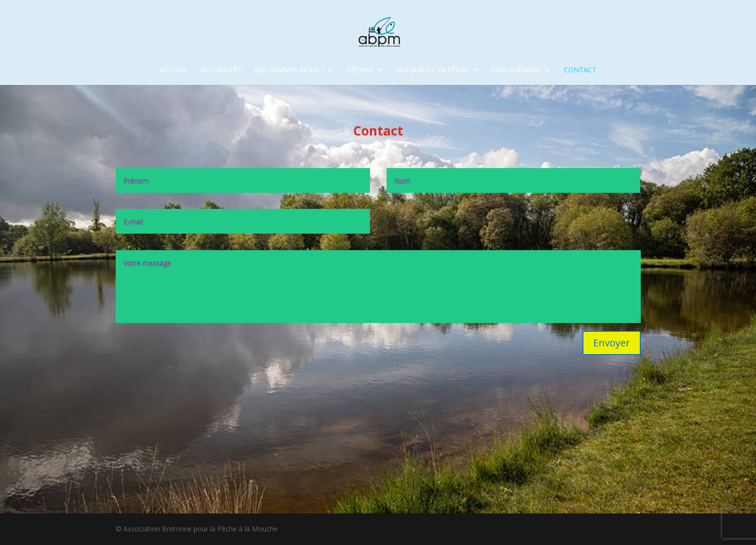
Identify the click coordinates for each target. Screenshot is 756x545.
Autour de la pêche (432, 70)
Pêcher (360, 70)
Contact (580, 70)
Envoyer (612, 343)
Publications (516, 70)
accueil (174, 70)
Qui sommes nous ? (289, 70)
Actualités (221, 70)
